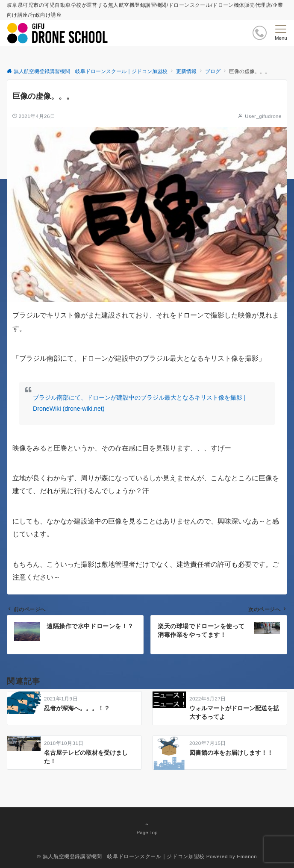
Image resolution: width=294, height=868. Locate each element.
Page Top (147, 828)
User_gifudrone (263, 116)
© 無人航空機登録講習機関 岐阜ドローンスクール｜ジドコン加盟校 (121, 856)
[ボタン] (260, 33)
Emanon (247, 856)
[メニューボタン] (281, 33)
